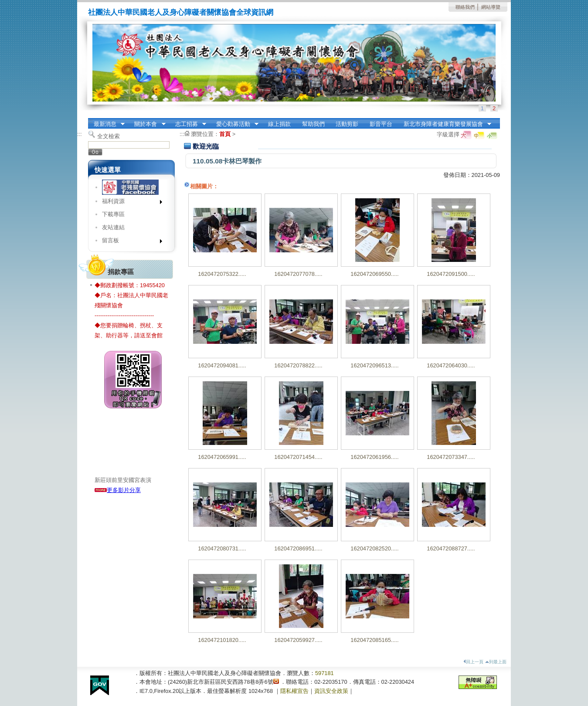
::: (90, 121)
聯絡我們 (465, 7)
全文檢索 (109, 136)
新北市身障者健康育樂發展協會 (445, 124)
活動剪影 (347, 124)
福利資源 (129, 203)
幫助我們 (313, 124)
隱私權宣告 (294, 691)
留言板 (129, 242)
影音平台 (381, 124)
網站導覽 (491, 7)
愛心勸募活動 (235, 124)
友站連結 (113, 227)
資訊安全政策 (331, 691)
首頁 (225, 134)
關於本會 (147, 124)
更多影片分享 (118, 490)
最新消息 (106, 124)
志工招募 (188, 124)
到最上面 (496, 662)
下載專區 (113, 214)
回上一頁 (473, 662)
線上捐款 (279, 124)
